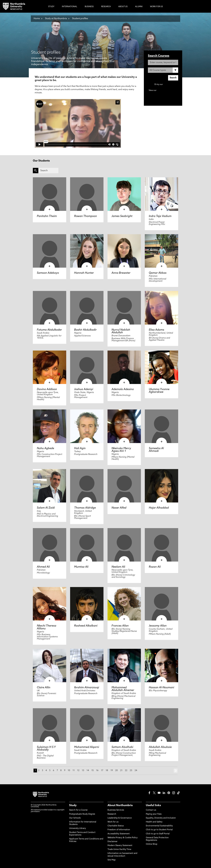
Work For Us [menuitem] (156, 7)
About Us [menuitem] (123, 7)
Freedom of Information (119, 830)
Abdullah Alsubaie (160, 747)
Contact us (151, 810)
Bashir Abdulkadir (85, 330)
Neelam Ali (118, 567)
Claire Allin (44, 688)
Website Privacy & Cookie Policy (123, 838)
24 (136, 771)
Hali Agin (80, 448)
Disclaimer (112, 842)
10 (69, 771)
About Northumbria (120, 805)
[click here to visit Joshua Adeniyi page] (87, 367)
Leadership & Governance (120, 818)
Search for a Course (78, 810)
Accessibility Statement (119, 834)
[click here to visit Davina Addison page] (50, 367)
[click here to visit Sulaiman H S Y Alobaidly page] (50, 725)
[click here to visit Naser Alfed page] (124, 486)
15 (93, 771)
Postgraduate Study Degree (82, 814)
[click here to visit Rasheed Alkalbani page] (87, 604)
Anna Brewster (121, 273)
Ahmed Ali (43, 567)
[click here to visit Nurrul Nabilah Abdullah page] (124, 308)
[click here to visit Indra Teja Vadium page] (161, 194)
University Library (78, 828)
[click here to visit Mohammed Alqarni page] (87, 725)
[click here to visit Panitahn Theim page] (50, 194)
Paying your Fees (154, 814)
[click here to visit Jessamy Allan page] (161, 604)
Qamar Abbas (158, 273)
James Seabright (122, 216)
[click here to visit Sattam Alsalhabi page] (124, 725)
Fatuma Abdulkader (49, 330)
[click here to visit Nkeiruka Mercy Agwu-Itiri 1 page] (124, 426)
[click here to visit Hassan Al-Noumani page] (161, 665)
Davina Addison (47, 389)
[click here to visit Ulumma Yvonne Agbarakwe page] (161, 367)
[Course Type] (163, 70)
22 (126, 771)
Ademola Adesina (123, 389)
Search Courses (159, 56)
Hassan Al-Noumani (161, 688)
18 (107, 771)
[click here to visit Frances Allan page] (124, 604)
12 (78, 771)
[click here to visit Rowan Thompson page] (87, 194)
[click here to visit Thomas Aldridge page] (87, 486)
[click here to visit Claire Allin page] (50, 665)
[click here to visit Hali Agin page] (87, 426)
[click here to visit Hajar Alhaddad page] (161, 486)
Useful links (153, 805)
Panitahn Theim (47, 216)
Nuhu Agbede (45, 448)
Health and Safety (154, 822)
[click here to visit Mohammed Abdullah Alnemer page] (124, 665)
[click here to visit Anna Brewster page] (124, 251)
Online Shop (152, 844)
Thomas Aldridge (85, 508)
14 (88, 771)
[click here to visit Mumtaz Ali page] (87, 545)
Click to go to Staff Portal (158, 834)
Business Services (116, 810)
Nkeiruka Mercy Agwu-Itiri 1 (121, 450)
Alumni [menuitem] (139, 7)
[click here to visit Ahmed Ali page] (50, 545)
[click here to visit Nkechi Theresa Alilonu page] (50, 604)
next (176, 771)
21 (121, 771)
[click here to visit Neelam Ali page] (124, 545)
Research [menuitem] (106, 7)
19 (112, 771)
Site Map (112, 860)
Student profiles (80, 19)
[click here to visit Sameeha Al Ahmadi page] (161, 426)
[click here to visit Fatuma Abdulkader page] (50, 308)
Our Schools (75, 818)
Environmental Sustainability (159, 826)
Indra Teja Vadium (160, 216)
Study (73, 805)
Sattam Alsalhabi (122, 747)
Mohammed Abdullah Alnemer (123, 689)
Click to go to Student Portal (159, 830)
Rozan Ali (155, 567)
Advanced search (171, 84)
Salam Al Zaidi (46, 508)
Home (37, 19)
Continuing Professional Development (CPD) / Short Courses (166, 93)
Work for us (113, 822)
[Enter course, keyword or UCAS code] (163, 62)
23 (131, 771)
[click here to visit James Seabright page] (124, 194)
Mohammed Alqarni (87, 747)
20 (116, 771)
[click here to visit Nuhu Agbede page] (50, 426)
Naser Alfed (119, 508)
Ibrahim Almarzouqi (87, 688)
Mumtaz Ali (81, 567)
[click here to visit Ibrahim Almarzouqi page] (87, 665)
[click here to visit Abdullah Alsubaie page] (161, 725)
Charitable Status (116, 826)
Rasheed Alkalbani (86, 626)
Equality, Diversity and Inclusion (161, 818)
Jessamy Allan (158, 626)
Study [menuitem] (51, 7)
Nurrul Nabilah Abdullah (121, 331)
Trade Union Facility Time (119, 849)
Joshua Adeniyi (84, 389)
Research (112, 814)
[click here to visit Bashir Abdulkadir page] (87, 308)
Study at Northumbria (56, 19)
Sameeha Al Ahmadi (156, 450)
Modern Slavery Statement (120, 846)
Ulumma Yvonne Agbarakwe (159, 391)
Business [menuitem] (89, 7)
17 (102, 771)
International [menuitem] (70, 7)
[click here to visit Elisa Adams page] (161, 308)
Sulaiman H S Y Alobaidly (46, 749)
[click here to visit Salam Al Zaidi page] (50, 486)
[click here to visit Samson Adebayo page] (50, 251)
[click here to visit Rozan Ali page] (161, 545)
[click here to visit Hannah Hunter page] (87, 251)
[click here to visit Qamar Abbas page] (161, 251)
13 (83, 771)
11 (74, 771)
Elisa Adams (157, 330)
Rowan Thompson (86, 216)
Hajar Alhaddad (159, 508)
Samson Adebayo (48, 273)
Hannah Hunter (84, 273)
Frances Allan (120, 626)
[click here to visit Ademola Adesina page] (124, 367)
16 (97, 771)
